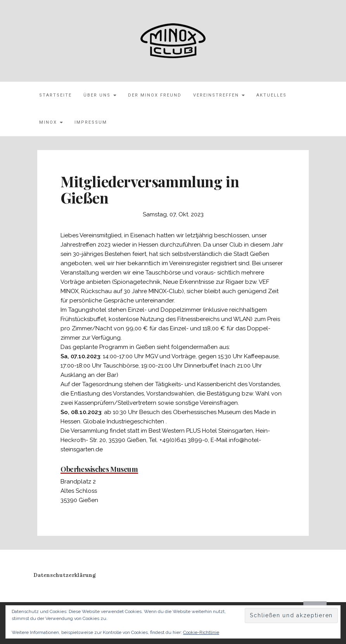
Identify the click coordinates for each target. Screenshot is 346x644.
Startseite (55, 95)
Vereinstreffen (219, 95)
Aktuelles (272, 95)
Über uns (100, 95)
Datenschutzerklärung (65, 575)
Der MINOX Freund (155, 95)
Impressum (91, 122)
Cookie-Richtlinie (201, 632)
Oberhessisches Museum (99, 469)
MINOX (51, 122)
